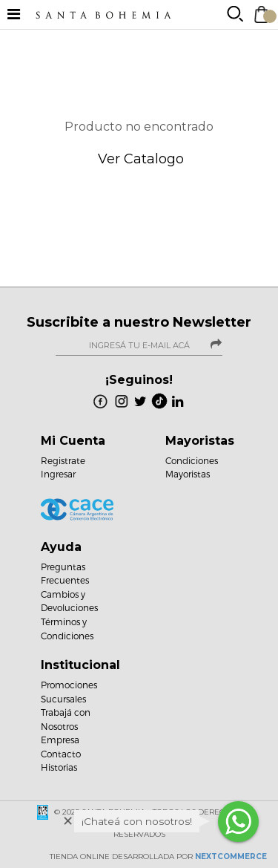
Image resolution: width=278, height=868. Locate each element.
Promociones (69, 685)
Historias (59, 767)
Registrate (63, 460)
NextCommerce (231, 856)
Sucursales (63, 699)
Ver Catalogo (139, 159)
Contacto (61, 754)
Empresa (60, 740)
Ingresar (58, 474)
